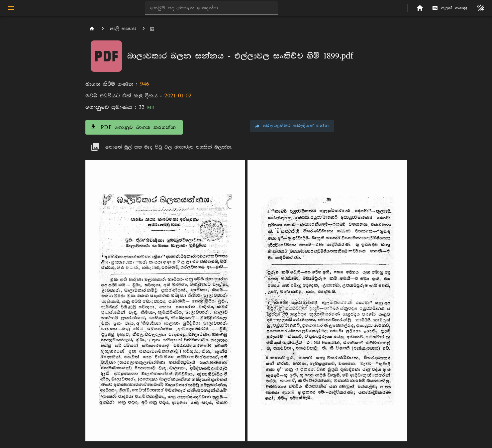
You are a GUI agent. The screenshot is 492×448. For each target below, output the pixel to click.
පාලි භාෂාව (123, 29)
